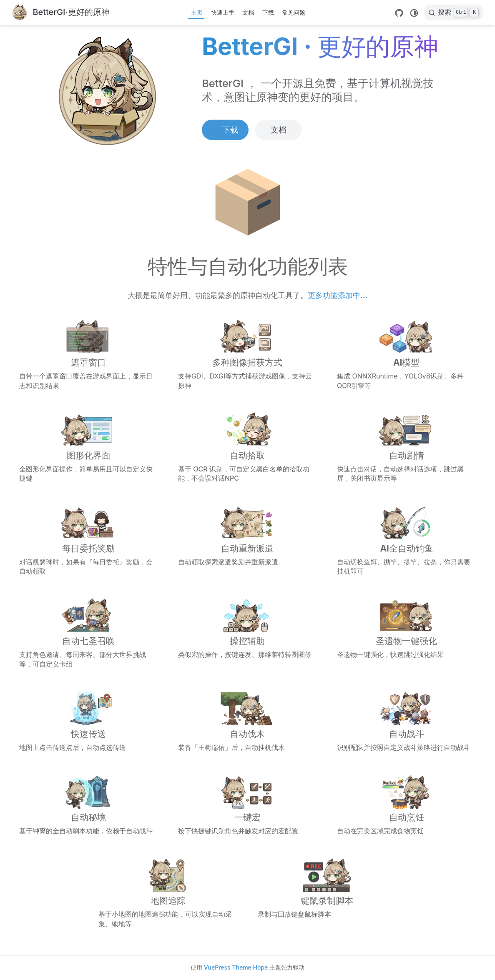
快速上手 (223, 12)
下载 (268, 12)
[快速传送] (89, 720)
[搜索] (454, 13)
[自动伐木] (247, 720)
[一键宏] (247, 804)
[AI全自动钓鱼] (406, 540)
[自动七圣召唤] (89, 632)
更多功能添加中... (337, 295)
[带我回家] (61, 13)
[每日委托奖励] (89, 540)
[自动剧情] (406, 447)
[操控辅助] (247, 632)
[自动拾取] (247, 447)
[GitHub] (399, 13)
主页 (197, 12)
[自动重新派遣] (247, 540)
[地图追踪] (168, 892)
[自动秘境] (89, 804)
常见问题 (294, 12)
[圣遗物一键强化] (406, 632)
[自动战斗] (406, 720)
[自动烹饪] (406, 804)
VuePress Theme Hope (236, 967)
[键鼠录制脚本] (327, 892)
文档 (248, 12)
